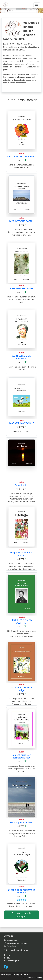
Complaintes (22, 485)
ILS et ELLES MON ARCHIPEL (22, 357)
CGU (8, 958)
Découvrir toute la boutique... (21, 915)
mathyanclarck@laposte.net (17, 943)
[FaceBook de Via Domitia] (7, 967)
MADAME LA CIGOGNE (22, 423)
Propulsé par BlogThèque (15, 974)
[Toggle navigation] (37, 5)
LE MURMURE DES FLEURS (22, 156)
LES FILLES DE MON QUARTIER (21, 621)
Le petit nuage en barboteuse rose (21, 756)
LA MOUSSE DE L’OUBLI (21, 288)
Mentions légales (13, 961)
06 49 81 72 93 (12, 940)
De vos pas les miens (22, 822)
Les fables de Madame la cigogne (21, 891)
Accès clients (11, 946)
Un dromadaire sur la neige (21, 689)
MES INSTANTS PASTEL (22, 221)
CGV (8, 955)
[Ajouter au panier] (25, 160)
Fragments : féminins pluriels (22, 554)
